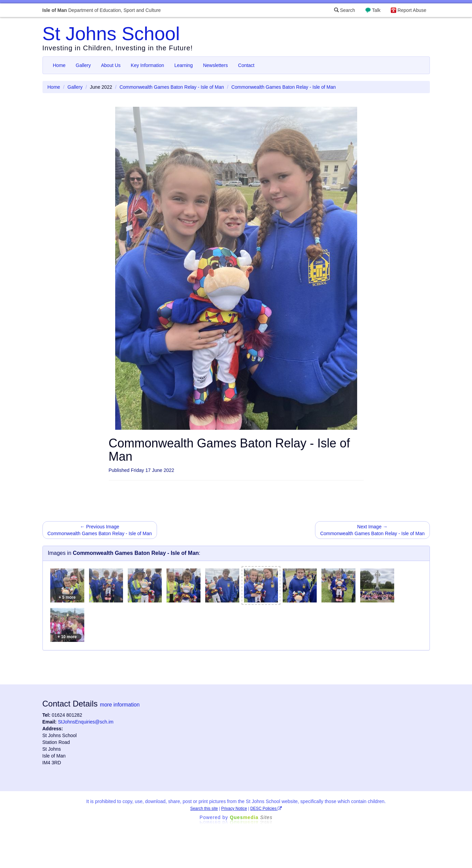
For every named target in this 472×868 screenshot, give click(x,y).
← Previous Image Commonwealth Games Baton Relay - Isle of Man (100, 530)
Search (345, 10)
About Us (111, 65)
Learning (184, 65)
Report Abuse (412, 10)
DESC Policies (266, 809)
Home (59, 65)
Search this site (204, 809)
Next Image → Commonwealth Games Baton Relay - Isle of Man (372, 530)
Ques (251, 817)
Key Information (147, 65)
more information (120, 705)
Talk (376, 10)
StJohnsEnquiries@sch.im (86, 722)
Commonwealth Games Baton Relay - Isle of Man (172, 87)
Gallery (83, 65)
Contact (246, 65)
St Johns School (111, 33)
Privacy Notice (234, 809)
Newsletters (215, 65)
